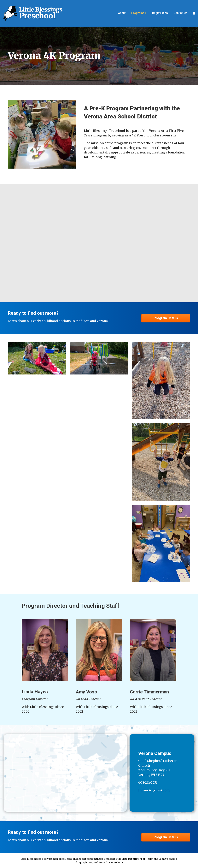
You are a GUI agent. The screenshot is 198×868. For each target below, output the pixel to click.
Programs (138, 13)
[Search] (193, 13)
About (122, 13)
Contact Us (180, 13)
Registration (160, 13)
